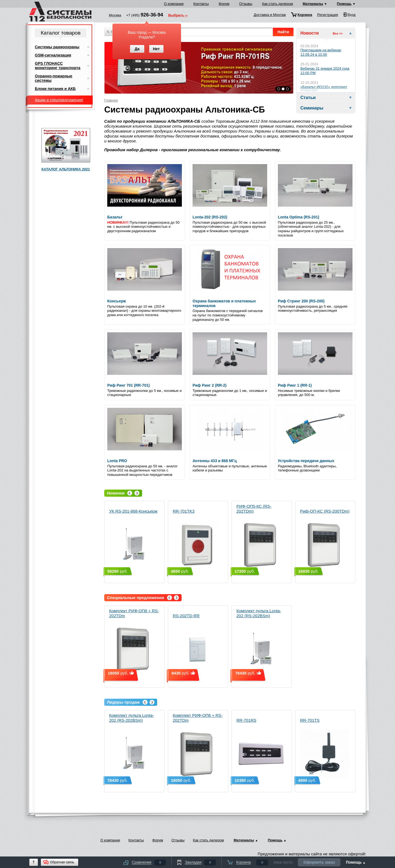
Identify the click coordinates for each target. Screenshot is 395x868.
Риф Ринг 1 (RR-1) (295, 385)
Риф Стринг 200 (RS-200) (301, 301)
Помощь (344, 4)
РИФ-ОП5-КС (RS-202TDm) (261, 537)
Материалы (313, 4)
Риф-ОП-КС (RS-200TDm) (325, 539)
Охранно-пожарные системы (54, 78)
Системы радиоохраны (57, 47)
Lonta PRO (117, 461)
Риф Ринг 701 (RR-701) (129, 385)
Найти (283, 32)
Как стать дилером (277, 4)
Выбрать (176, 16)
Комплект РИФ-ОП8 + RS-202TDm (134, 641)
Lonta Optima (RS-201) (299, 217)
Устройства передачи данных (306, 461)
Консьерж (117, 301)
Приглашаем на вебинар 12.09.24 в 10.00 (321, 52)
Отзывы (246, 4)
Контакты (201, 4)
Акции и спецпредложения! (59, 100)
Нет (156, 49)
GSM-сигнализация (53, 55)
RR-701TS (325, 748)
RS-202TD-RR (198, 644)
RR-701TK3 (198, 539)
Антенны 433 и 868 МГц (215, 461)
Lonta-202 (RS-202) (210, 217)
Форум (224, 4)
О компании (174, 4)
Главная (111, 100)
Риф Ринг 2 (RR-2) (210, 385)
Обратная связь (62, 862)
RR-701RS (261, 748)
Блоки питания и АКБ (55, 89)
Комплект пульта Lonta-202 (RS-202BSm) (261, 641)
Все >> (338, 33)
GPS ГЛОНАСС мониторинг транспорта (58, 66)
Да (137, 49)
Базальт (115, 217)
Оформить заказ (319, 862)
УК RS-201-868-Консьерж (134, 539)
